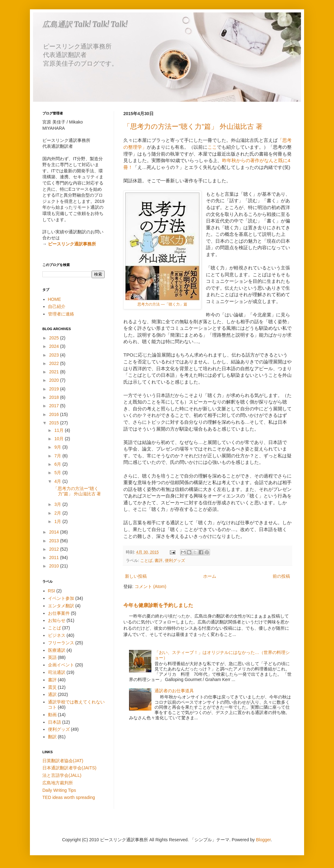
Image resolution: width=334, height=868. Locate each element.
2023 (55, 355)
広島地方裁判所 (58, 783)
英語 (52, 657)
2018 (55, 397)
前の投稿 (281, 576)
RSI (52, 591)
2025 (55, 338)
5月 (58, 473)
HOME (55, 299)
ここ (212, 147)
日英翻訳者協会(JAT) (63, 761)
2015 (55, 423)
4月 (58, 481)
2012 (55, 549)
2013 (55, 541)
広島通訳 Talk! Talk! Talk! (85, 24)
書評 (159, 561)
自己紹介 (57, 306)
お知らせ (57, 620)
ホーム (210, 576)
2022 (55, 363)
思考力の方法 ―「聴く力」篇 (162, 304)
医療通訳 (57, 650)
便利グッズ (175, 561)
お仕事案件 (59, 613)
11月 (59, 430)
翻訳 (52, 737)
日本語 (55, 722)
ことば (146, 561)
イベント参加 (61, 598)
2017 (55, 406)
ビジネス (57, 635)
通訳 (52, 694)
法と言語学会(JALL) (62, 775)
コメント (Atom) (150, 586)
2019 (55, 389)
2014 (55, 532)
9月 (58, 447)
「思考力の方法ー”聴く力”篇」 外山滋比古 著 (193, 126)
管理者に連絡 (61, 314)
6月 (58, 464)
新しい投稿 (136, 576)
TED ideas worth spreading (69, 797)
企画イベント (61, 665)
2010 (55, 566)
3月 (58, 504)
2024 (55, 346)
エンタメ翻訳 (61, 606)
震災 (52, 687)
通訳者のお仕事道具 (174, 691)
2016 (55, 414)
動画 (52, 715)
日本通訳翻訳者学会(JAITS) (69, 768)
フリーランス (61, 643)
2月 (58, 513)
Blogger (263, 840)
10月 (59, 439)
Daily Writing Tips (59, 790)
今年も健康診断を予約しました (158, 605)
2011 (55, 558)
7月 (58, 456)
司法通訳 (57, 672)
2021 (55, 372)
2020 (55, 380)
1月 (58, 521)
